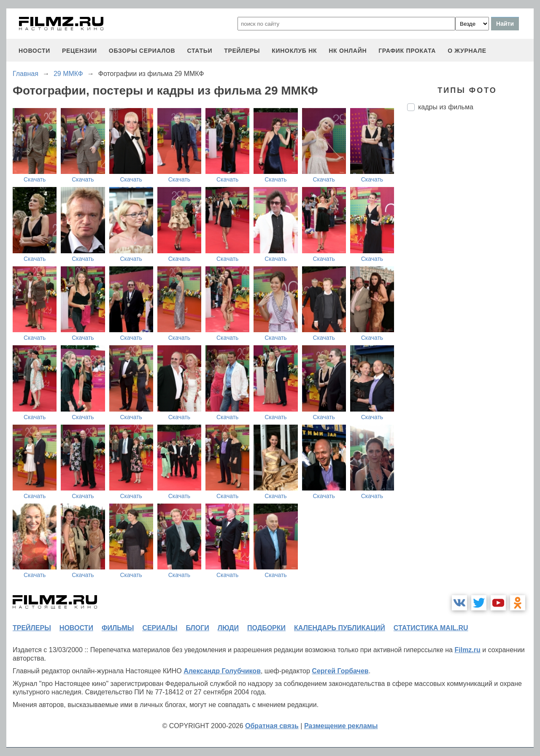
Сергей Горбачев (340, 671)
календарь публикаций (340, 628)
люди (228, 628)
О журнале (467, 51)
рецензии (80, 51)
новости (34, 51)
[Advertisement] (470, 259)
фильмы (118, 628)
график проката (407, 51)
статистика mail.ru (431, 628)
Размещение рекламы (341, 726)
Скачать (35, 179)
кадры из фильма (446, 107)
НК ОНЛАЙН (348, 51)
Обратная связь (272, 726)
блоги (197, 628)
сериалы (160, 628)
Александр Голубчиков (222, 671)
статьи (200, 51)
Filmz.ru (467, 650)
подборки (266, 628)
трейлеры (242, 51)
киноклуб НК (294, 51)
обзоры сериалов (142, 51)
